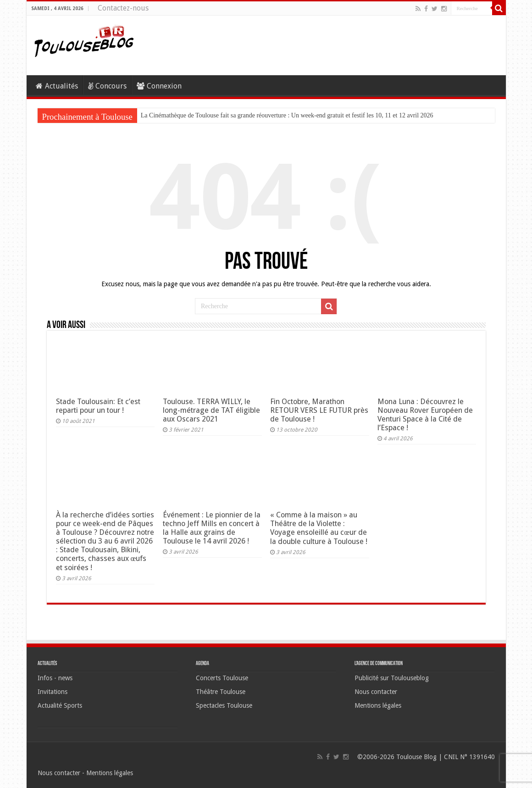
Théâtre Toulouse (221, 692)
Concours (107, 86)
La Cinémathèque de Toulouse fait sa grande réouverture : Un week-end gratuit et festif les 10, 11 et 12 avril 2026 (287, 115)
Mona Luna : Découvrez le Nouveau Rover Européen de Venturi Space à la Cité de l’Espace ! (425, 415)
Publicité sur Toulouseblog (392, 678)
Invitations (53, 692)
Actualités (57, 86)
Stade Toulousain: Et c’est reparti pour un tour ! (98, 406)
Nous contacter (376, 692)
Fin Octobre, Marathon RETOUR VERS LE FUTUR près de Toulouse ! (319, 410)
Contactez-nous (123, 8)
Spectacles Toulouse (224, 705)
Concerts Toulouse (222, 678)
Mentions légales (378, 705)
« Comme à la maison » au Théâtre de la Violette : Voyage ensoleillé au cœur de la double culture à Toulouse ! (319, 528)
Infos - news (55, 678)
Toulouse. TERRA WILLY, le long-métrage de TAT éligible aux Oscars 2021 (211, 410)
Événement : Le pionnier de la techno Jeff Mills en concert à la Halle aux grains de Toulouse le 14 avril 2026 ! (212, 528)
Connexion (159, 86)
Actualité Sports (60, 705)
